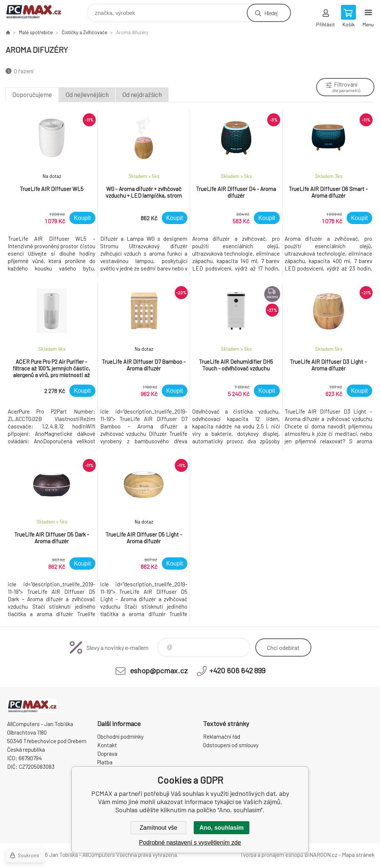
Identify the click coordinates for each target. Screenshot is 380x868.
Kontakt (107, 745)
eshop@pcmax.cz (159, 670)
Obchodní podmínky (120, 736)
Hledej (271, 13)
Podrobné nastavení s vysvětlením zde (190, 843)
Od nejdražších (142, 94)
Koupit (82, 218)
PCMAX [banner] (38, 11)
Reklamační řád (222, 736)
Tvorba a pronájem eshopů (272, 855)
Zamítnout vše (158, 828)
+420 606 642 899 (237, 670)
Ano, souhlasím (221, 828)
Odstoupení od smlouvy (231, 745)
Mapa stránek (358, 855)
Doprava (107, 754)
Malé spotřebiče (36, 32)
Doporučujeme (32, 94)
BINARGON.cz (321, 855)
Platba (105, 762)
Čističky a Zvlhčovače (84, 32)
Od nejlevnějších (87, 94)
